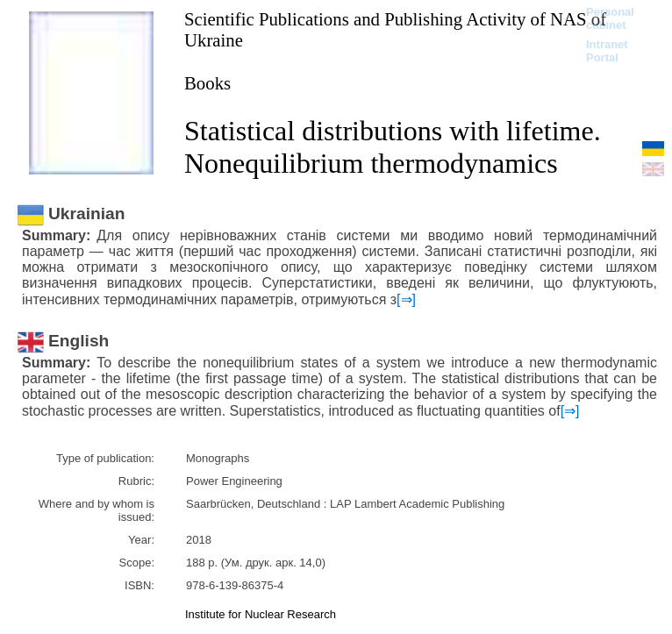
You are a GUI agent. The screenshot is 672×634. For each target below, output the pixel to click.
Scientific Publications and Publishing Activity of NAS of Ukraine (395, 29)
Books (207, 83)
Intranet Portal (607, 51)
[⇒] (406, 299)
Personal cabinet (610, 18)
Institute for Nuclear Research (261, 614)
